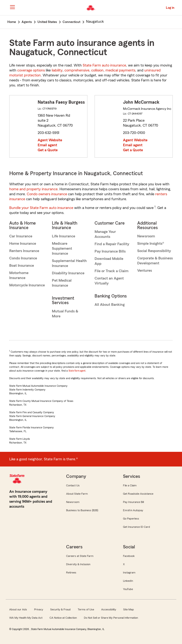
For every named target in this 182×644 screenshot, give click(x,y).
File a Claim (130, 485)
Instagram (129, 573)
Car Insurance (21, 236)
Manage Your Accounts (105, 234)
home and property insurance (33, 189)
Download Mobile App (109, 261)
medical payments (120, 70)
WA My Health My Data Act (26, 618)
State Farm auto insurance (104, 65)
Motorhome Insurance (19, 275)
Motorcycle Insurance (27, 285)
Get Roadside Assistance (138, 494)
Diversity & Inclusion (78, 564)
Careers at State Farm (80, 556)
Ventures (145, 271)
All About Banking (110, 305)
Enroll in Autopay (133, 510)
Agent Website (50, 140)
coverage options (31, 70)
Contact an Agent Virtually (109, 281)
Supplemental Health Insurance (69, 263)
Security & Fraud (60, 609)
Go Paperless (131, 519)
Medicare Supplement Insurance (62, 249)
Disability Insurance (68, 273)
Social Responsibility (154, 251)
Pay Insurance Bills (110, 251)
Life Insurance (64, 236)
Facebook (129, 556)
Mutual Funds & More (65, 314)
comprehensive (77, 70)
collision (97, 70)
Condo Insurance (23, 258)
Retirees (71, 573)
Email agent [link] (47, 145)
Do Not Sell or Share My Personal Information (111, 618)
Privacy (39, 609)
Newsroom (146, 236)
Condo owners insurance (47, 194)
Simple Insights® (151, 244)
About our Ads (18, 609)
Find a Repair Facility (112, 244)
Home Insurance (23, 244)
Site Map (129, 609)
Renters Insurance (24, 251)
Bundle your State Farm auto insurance (41, 208)
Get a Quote (48, 150)
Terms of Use (86, 609)
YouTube (128, 589)
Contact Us (73, 485)
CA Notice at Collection (63, 618)
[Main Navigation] (12, 7)
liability (57, 70)
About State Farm (77, 494)
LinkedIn (128, 581)
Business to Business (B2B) (82, 510)
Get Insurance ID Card (136, 527)
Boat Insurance (22, 266)
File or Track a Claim (111, 271)
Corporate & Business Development (155, 261)
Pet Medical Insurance (62, 283)
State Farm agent (77, 371)
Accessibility (109, 609)
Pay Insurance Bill (133, 502)
